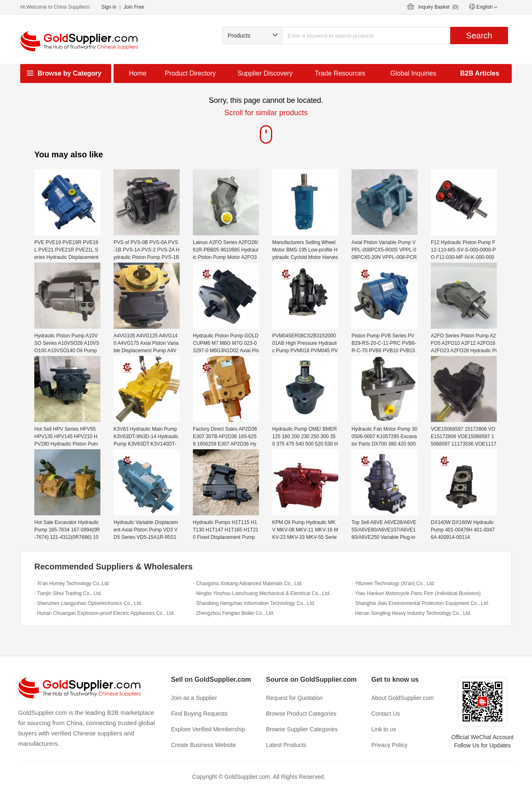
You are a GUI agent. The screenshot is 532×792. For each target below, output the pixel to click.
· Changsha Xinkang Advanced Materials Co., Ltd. (248, 583)
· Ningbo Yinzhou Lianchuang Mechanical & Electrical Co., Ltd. (262, 593)
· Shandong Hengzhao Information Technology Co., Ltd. (254, 603)
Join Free (134, 7)
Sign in (109, 7)
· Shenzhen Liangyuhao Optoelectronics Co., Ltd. (88, 603)
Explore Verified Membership (208, 729)
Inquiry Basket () (438, 7)
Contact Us (386, 714)
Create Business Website (203, 745)
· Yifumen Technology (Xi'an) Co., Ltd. (394, 583)
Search (479, 36)
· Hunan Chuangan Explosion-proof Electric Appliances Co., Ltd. (104, 613)
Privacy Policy (389, 745)
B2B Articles (480, 73)
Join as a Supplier (194, 698)
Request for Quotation (294, 698)
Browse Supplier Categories (302, 729)
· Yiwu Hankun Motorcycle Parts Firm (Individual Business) (417, 593)
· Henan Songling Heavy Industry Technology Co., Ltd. (412, 613)
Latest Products (286, 745)
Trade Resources (340, 73)
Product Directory (190, 73)
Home (138, 73)
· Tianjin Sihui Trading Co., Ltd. (68, 593)
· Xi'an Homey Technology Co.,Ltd (71, 583)
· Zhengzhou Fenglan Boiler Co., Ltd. (234, 613)
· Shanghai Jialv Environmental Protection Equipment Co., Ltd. (421, 603)
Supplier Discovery (265, 73)
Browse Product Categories (301, 714)
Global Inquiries (413, 73)
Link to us (384, 729)
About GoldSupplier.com (403, 698)
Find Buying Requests (199, 714)
